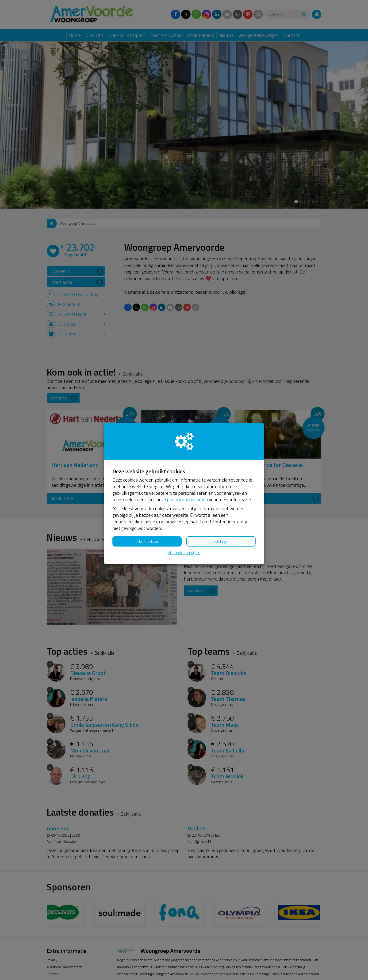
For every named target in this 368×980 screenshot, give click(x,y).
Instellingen (221, 541)
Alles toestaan (147, 541)
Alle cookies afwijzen (184, 553)
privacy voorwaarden (187, 499)
